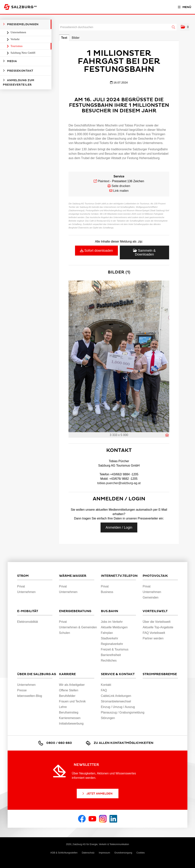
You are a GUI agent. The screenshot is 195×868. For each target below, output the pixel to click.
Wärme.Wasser (73, 576)
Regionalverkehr (112, 644)
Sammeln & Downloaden (144, 252)
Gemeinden (151, 597)
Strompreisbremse (160, 674)
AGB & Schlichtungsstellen (64, 853)
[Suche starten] (174, 27)
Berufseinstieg (69, 712)
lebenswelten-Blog (30, 696)
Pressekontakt (18, 71)
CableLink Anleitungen (116, 696)
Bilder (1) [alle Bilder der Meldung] (119, 272)
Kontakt (106, 685)
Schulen (65, 633)
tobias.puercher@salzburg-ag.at (119, 483)
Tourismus (16, 46)
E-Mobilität (28, 611)
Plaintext (103, 181)
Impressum (104, 853)
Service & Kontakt (118, 674)
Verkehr (15, 39)
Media (10, 61)
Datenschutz (88, 853)
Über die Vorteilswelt (157, 622)
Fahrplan (107, 633)
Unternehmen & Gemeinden (78, 627)
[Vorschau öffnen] (119, 356)
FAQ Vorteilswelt (154, 633)
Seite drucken (121, 186)
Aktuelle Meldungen (114, 627)
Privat (21, 586)
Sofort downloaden (96, 251)
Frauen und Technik (72, 701)
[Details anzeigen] (167, 435)
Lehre (63, 707)
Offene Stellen (69, 690)
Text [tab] (64, 38)
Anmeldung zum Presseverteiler (19, 82)
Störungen (108, 718)
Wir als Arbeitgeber (72, 685)
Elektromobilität (28, 622)
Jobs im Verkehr (112, 622)
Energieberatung (75, 611)
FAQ (104, 690)
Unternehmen (18, 32)
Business (107, 592)
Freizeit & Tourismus (115, 649)
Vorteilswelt (155, 611)
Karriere (67, 674)
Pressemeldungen (21, 24)
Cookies (140, 853)
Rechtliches (109, 661)
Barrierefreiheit (111, 655)
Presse (22, 690)
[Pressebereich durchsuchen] (118, 27)
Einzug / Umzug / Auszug (118, 707)
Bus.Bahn (109, 611)
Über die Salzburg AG (35, 674)
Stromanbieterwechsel (116, 701)
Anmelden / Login (119, 527)
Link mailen (121, 191)
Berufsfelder (67, 696)
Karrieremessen (70, 718)
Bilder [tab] (76, 38)
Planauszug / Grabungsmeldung (123, 712)
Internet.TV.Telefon (119, 576)
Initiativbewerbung (71, 724)
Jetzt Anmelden (97, 794)
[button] (185, 27)
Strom (23, 576)
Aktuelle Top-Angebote (158, 627)
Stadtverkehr (110, 638)
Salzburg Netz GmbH (23, 53)
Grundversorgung (123, 853)
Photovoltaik (155, 576)
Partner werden (153, 638)
